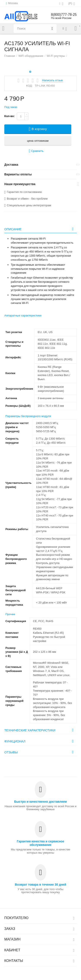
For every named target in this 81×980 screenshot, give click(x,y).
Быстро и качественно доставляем (41, 802)
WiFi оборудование (31, 56)
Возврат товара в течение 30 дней (41, 885)
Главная (10, 56)
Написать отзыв (52, 80)
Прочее (10, 614)
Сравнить (36, 151)
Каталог (3, 29)
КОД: (29, 86)
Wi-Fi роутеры (56, 56)
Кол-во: (10, 116)
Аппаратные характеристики (23, 315)
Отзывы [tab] (40, 752)
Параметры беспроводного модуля (28, 416)
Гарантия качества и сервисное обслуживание (40, 843)
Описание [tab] (40, 229)
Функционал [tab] (40, 741)
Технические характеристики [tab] (40, 730)
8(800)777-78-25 (64, 15)
